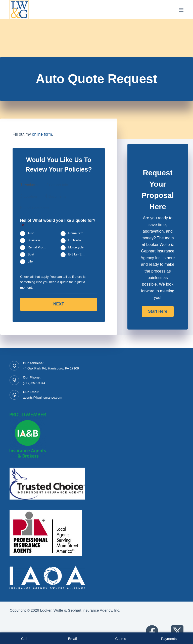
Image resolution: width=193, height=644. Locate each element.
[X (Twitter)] (177, 631)
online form (42, 134)
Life (30, 262)
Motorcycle (76, 248)
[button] (158, 311)
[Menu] (181, 10)
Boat (31, 255)
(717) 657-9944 (34, 383)
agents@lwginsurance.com (42, 397)
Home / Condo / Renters (80, 234)
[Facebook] (152, 631)
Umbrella (74, 241)
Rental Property (39, 248)
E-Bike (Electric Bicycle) (80, 255)
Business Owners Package (39, 241)
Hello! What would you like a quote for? (58, 223)
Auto (31, 234)
